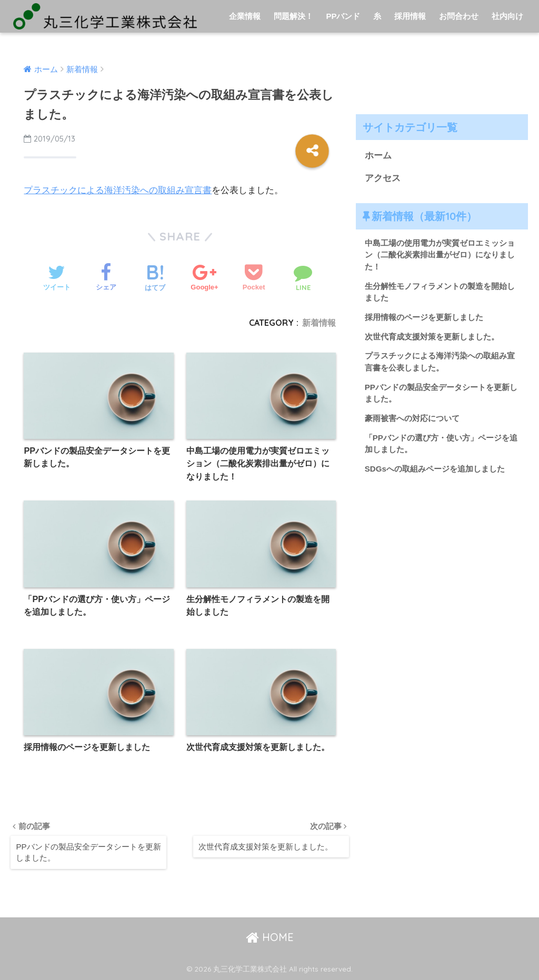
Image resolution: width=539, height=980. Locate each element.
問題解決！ (293, 16)
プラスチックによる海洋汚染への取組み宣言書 (118, 190)
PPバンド (343, 16)
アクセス (383, 178)
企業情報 (245, 16)
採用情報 (410, 16)
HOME (270, 937)
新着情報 (319, 323)
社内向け (507, 16)
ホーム (378, 156)
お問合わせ (459, 16)
